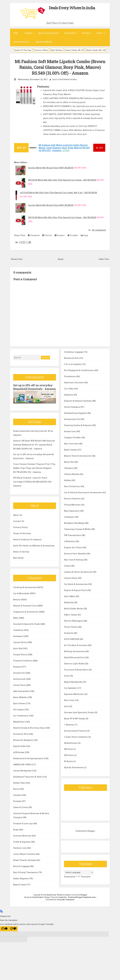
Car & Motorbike (22, 596)
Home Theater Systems (25, 863)
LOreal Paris (20, 688)
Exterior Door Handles (75, 559)
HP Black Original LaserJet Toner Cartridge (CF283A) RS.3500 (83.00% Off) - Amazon (33, 485)
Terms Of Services (22, 536)
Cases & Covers (21, 810)
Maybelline (19, 725)
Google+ (60, 235)
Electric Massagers (74, 627)
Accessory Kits (21, 737)
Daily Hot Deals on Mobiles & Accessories (34, 549)
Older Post (104, 259)
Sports (100, 33)
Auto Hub (18, 651)
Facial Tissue (71, 633)
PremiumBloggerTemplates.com (82, 900)
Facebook (34, 235)
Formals (18, 804)
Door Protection (72, 492)
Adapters (69, 400)
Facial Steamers (72, 413)
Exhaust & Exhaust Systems (78, 407)
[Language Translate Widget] (79, 878)
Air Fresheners (21, 719)
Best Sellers (57, 50)
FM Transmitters (73, 541)
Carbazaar (69, 523)
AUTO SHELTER (72, 645)
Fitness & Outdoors (23, 664)
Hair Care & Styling (74, 565)
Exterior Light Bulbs (74, 669)
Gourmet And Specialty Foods (79, 718)
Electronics (70, 33)
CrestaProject (38, 900)
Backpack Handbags (74, 529)
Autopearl (18, 639)
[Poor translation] (13, 932)
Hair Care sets (71, 449)
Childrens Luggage (74, 358)
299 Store (69, 755)
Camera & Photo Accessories (78, 578)
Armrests (69, 639)
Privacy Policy (20, 530)
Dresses (17, 670)
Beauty (17, 603)
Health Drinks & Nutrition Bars (29, 731)
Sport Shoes (19, 706)
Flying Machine (72, 510)
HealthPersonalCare (75, 663)
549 (99, 148)
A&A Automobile (22, 694)
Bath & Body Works (74, 614)
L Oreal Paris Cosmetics (76, 743)
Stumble (73, 235)
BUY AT (21, 148)
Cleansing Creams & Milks (78, 535)
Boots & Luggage (22, 869)
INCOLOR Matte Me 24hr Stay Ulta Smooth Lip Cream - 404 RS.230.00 (62, 180)
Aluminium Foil (72, 425)
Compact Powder (73, 443)
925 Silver (69, 761)
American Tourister (74, 388)
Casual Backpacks (23, 774)
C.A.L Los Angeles (73, 370)
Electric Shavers (72, 504)
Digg (84, 235)
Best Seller (18, 561)
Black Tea (69, 468)
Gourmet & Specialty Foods (27, 627)
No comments (99, 230)
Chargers (69, 474)
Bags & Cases (71, 352)
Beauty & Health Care (48, 33)
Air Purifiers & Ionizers (76, 651)
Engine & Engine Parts (76, 596)
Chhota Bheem (72, 480)
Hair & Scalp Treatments (26, 875)
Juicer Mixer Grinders (25, 857)
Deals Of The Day (23, 50)
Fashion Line (20, 851)
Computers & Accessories (26, 615)
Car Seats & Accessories (76, 590)
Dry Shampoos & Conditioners (79, 376)
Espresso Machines (74, 700)
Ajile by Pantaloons (74, 773)
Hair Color (70, 706)
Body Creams (71, 455)
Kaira (16, 792)
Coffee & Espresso (22, 845)
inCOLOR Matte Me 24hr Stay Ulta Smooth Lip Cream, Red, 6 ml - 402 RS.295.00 (58, 192)
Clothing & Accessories (25, 590)
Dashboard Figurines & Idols (28, 780)
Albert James (71, 620)
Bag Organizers (72, 517)
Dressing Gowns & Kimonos (78, 431)
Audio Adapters (21, 881)
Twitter (47, 235)
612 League (19, 712)
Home (16, 33)
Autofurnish (20, 682)
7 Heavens (69, 730)
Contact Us (19, 524)
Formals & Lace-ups (23, 826)
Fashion (28, 33)
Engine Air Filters (73, 553)
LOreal (68, 572)
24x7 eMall (70, 602)
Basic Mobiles (20, 700)
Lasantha (62, 900)
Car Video (69, 394)
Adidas (68, 486)
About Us (18, 518)
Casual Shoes (71, 584)
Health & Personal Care (25, 609)
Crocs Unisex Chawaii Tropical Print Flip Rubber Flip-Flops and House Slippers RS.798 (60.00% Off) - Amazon (34, 471)
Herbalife (69, 608)
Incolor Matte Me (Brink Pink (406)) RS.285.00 (51, 167)
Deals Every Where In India (72, 8)
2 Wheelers (70, 547)
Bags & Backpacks (73, 688)
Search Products (21, 42)
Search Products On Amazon (27, 542)
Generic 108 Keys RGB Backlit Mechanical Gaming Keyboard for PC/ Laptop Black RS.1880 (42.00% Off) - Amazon (34, 448)
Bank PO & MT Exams (75, 724)
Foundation (70, 382)
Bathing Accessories (75, 657)
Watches (86, 33)
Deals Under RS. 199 (96, 50)
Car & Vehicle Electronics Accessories (83, 498)
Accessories (19, 676)
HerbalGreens (71, 749)
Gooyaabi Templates (66, 902)
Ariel (67, 682)
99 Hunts (69, 767)
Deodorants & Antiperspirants (29, 761)
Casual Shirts (20, 645)
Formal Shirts (20, 657)
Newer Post (17, 259)
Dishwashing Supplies (76, 419)
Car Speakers (71, 694)
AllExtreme (19, 755)
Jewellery (18, 633)
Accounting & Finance (76, 737)
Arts (66, 712)
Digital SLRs (20, 749)
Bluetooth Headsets (23, 743)
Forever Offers (41, 50)
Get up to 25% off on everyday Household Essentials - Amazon (33, 389)
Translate (83, 883)
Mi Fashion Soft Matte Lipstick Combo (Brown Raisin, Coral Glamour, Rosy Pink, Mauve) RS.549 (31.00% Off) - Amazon (60, 67)
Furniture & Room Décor (76, 675)
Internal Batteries (22, 839)
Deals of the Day (21, 555)
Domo (16, 833)
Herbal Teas (19, 786)
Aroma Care (70, 437)
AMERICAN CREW (22, 767)
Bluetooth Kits (72, 364)
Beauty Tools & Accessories (78, 462)
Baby (16, 621)
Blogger (91, 837)
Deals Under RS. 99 (74, 50)
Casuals (17, 798)
